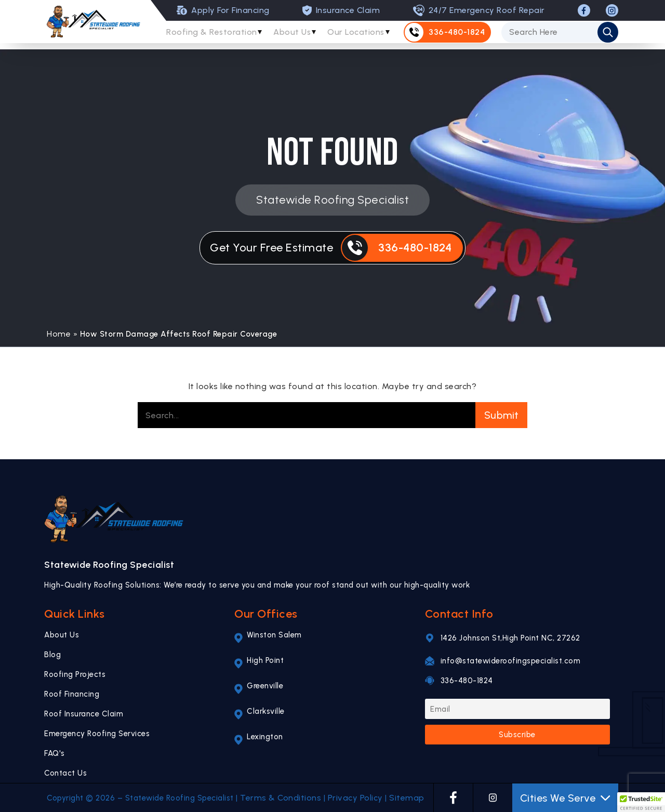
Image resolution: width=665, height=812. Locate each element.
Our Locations (363, 35)
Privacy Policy (355, 798)
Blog (52, 655)
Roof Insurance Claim (84, 714)
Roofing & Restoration (212, 35)
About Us (296, 35)
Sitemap (407, 798)
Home (59, 334)
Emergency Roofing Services (97, 734)
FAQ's (55, 753)
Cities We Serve (566, 798)
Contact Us (65, 773)
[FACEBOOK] (584, 10)
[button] (641, 802)
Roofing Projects (75, 674)
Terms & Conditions (281, 798)
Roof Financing (72, 694)
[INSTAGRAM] (612, 10)
